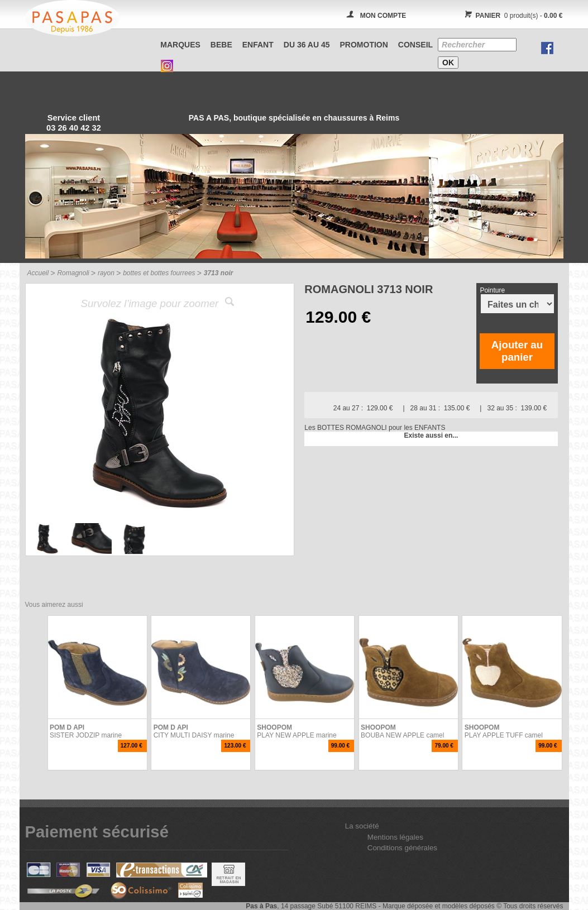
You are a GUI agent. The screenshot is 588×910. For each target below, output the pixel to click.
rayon (106, 273)
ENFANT (258, 45)
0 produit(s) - (512, 16)
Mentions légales (395, 837)
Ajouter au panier (517, 351)
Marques (180, 45)
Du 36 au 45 (307, 45)
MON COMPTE (383, 16)
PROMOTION (364, 45)
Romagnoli (73, 273)
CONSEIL (415, 45)
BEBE (221, 45)
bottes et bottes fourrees (159, 273)
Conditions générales (402, 848)
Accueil (38, 273)
